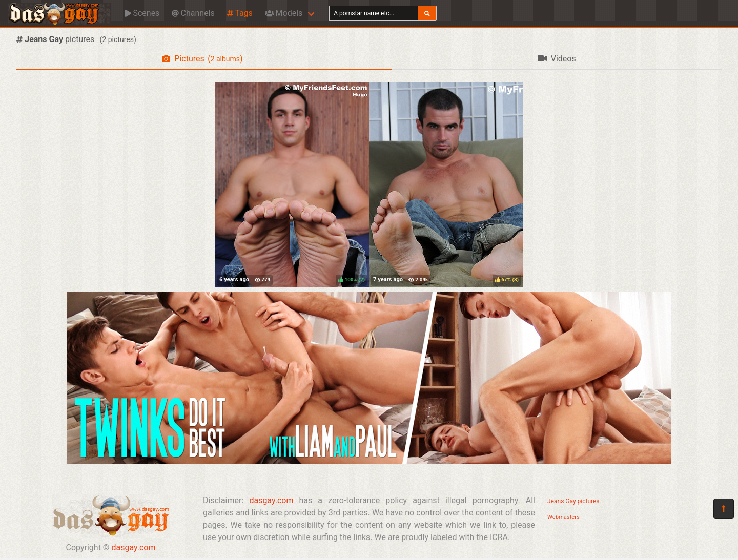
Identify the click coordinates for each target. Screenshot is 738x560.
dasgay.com (133, 547)
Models (284, 13)
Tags (240, 13)
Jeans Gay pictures (573, 501)
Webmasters (563, 517)
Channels (193, 13)
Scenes (142, 13)
